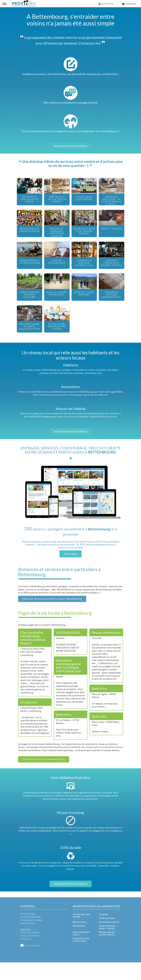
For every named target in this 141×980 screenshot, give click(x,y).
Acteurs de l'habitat (30, 953)
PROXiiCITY (26, 947)
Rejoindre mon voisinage (70, 146)
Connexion (129, 4)
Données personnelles (31, 938)
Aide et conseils (28, 941)
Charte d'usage (28, 931)
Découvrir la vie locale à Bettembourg (44, 777)
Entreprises (26, 956)
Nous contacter (30, 963)
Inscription (106, 4)
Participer (70, 571)
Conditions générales (31, 934)
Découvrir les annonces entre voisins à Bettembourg (52, 616)
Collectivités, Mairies (30, 950)
